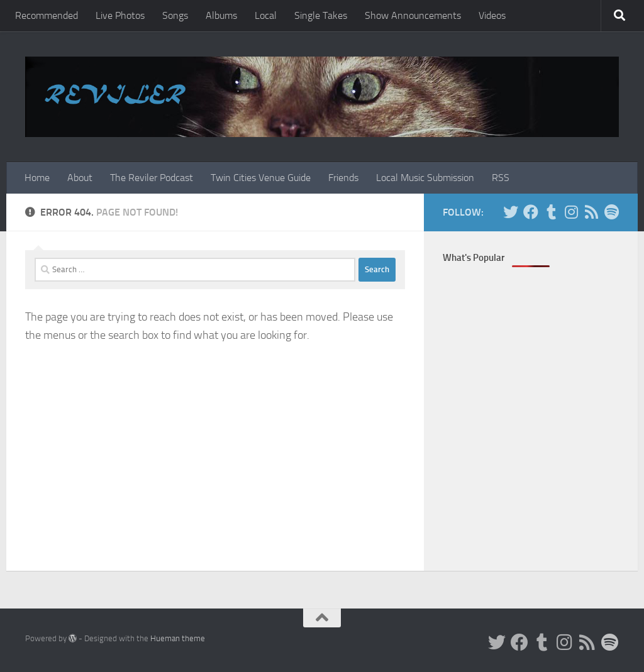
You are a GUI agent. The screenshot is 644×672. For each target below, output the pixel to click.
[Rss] (591, 212)
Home (37, 178)
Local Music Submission (425, 178)
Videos (492, 15)
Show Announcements (413, 15)
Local (266, 15)
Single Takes (321, 15)
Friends (343, 178)
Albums (221, 15)
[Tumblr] (551, 212)
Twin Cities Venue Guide (261, 178)
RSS (501, 178)
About (80, 178)
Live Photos (120, 15)
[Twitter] (511, 212)
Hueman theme (178, 638)
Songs (175, 15)
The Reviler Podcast (152, 178)
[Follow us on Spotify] (611, 212)
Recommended (47, 15)
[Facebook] (531, 212)
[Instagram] (571, 212)
